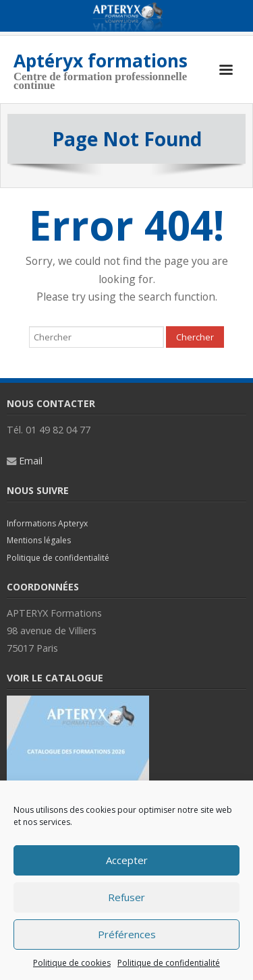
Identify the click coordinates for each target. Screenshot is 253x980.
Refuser (126, 897)
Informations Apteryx (47, 523)
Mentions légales (39, 540)
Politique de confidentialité (169, 963)
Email (31, 461)
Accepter (127, 860)
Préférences (127, 934)
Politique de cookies (72, 963)
